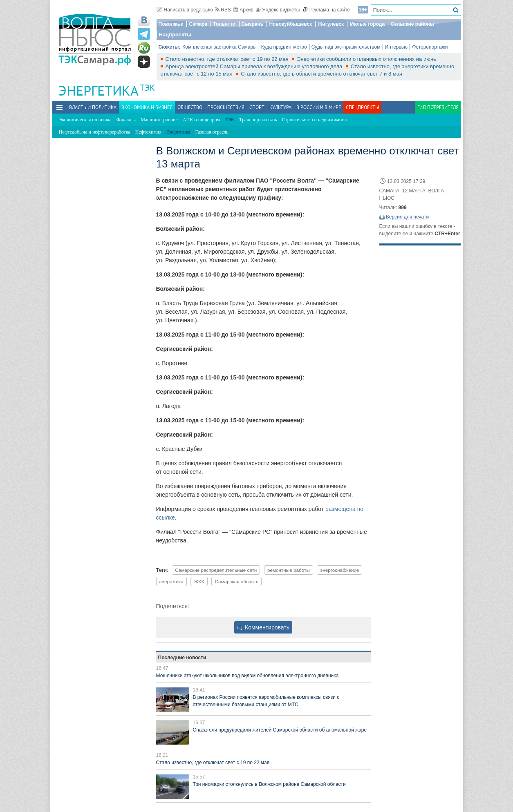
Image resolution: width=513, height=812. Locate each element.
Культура (280, 107)
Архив (243, 10)
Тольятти (224, 24)
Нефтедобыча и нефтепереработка (95, 132)
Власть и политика (93, 107)
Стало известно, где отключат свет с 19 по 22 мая (228, 59)
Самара (198, 24)
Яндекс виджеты (278, 10)
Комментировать (263, 627)
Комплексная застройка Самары (220, 47)
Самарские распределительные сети (216, 570)
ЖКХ (199, 581)
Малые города (367, 24)
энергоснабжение (339, 570)
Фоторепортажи (430, 47)
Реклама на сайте (326, 10)
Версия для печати (407, 217)
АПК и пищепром (201, 120)
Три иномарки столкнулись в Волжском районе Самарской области (269, 784)
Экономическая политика (85, 120)
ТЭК (147, 88)
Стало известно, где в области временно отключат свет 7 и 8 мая (321, 74)
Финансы (126, 120)
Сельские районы (412, 24)
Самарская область (236, 581)
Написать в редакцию (185, 10)
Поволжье (171, 24)
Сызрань (253, 24)
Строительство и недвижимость (315, 120)
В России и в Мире (319, 107)
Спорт (257, 107)
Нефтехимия (148, 132)
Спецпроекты (362, 107)
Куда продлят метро (284, 47)
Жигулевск (331, 24)
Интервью (397, 47)
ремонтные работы (289, 570)
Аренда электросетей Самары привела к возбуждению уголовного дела (255, 66)
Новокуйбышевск (290, 24)
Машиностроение (159, 120)
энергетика (171, 581)
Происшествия (226, 107)
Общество (190, 107)
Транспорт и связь (258, 120)
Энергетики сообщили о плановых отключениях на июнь (366, 59)
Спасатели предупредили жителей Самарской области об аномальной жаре (280, 730)
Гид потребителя (438, 107)
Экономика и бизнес (147, 107)
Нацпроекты (175, 35)
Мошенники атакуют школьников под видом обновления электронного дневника (248, 676)
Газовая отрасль (212, 132)
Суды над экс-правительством (346, 47)
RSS (223, 10)
